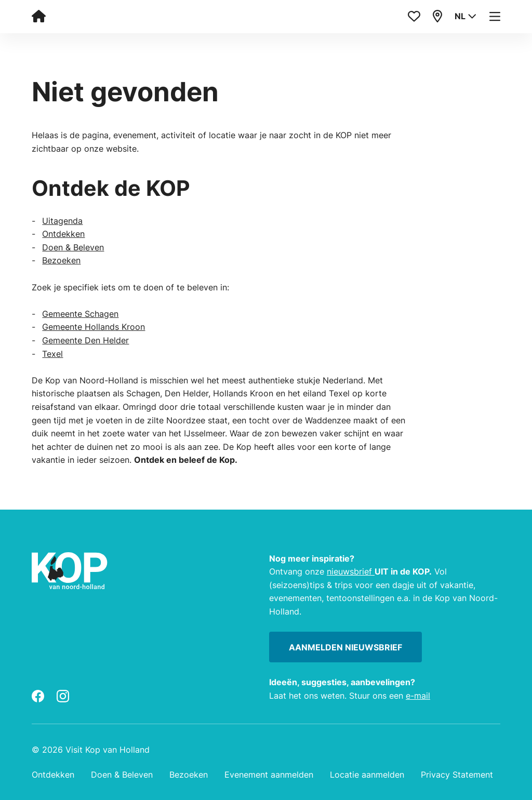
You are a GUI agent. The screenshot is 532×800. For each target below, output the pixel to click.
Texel (52, 354)
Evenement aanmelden (269, 775)
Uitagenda (62, 221)
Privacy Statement (457, 775)
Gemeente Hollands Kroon (94, 327)
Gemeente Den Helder (85, 340)
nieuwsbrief (351, 571)
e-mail (418, 696)
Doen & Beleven (73, 247)
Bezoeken (61, 260)
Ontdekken (63, 234)
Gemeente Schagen (80, 314)
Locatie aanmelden (367, 775)
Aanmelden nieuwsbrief (345, 647)
